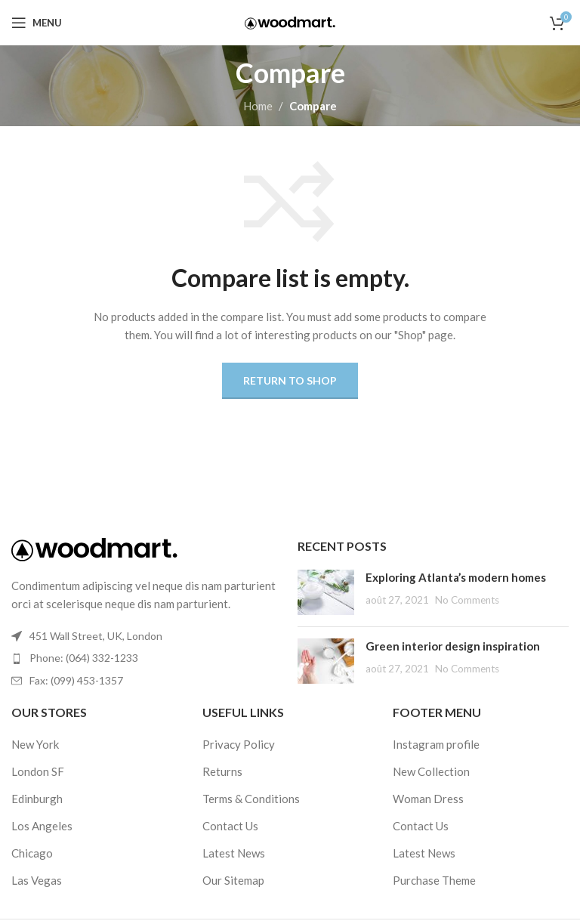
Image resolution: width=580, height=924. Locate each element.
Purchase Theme (434, 880)
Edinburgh (37, 799)
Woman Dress (428, 799)
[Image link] (94, 548)
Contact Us (230, 826)
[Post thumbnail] (326, 592)
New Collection (431, 771)
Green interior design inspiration (453, 646)
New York (35, 744)
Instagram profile (436, 744)
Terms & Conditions (251, 799)
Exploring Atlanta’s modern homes (456, 577)
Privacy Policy (239, 744)
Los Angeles (42, 826)
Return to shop (290, 380)
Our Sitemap (233, 880)
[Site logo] (290, 21)
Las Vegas (37, 880)
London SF (38, 771)
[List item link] (147, 658)
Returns (222, 771)
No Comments (467, 600)
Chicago (32, 853)
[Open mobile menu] (37, 23)
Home (258, 106)
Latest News (234, 853)
